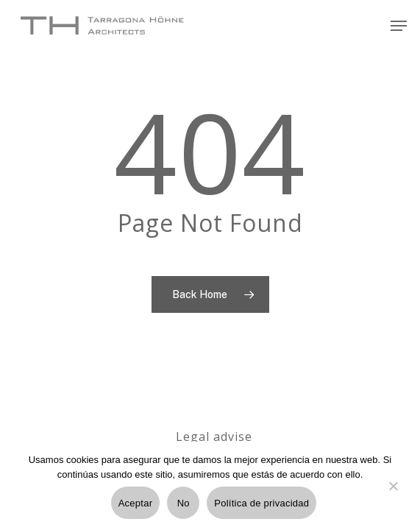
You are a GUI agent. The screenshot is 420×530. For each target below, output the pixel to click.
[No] (393, 495)
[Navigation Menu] (399, 26)
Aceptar (136, 503)
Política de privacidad (261, 503)
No (184, 503)
